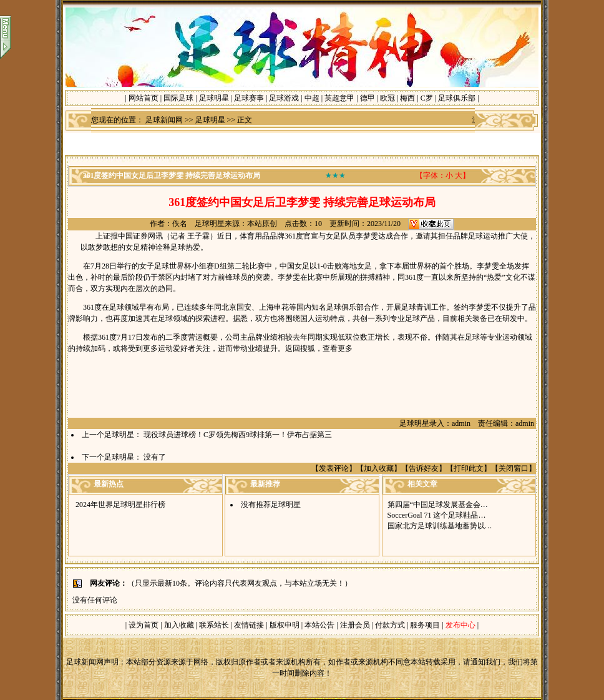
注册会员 (356, 625)
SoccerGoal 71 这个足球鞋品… (437, 515)
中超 (312, 98)
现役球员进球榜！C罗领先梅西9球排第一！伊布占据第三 (238, 435)
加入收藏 (379, 468)
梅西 (407, 98)
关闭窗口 (514, 468)
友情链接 (249, 625)
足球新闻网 (164, 120)
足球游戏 (284, 98)
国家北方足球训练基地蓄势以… (440, 526)
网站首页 (144, 98)
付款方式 (391, 625)
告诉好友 (424, 468)
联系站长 (214, 625)
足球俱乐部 (457, 98)
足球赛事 (249, 98)
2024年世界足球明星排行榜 (120, 505)
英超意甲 (339, 98)
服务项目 (424, 625)
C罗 (427, 98)
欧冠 (387, 98)
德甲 (368, 98)
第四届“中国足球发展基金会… (438, 505)
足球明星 (214, 98)
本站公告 (319, 625)
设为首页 (144, 625)
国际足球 (178, 98)
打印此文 (469, 468)
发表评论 (334, 468)
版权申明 (285, 625)
